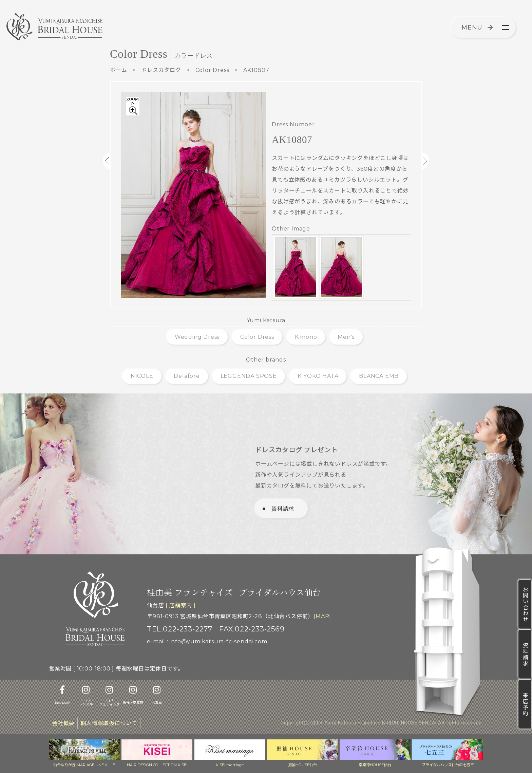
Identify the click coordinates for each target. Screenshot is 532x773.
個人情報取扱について (109, 723)
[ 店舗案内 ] (180, 605)
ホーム (118, 70)
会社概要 (63, 723)
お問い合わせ (525, 604)
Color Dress (212, 70)
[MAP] (322, 616)
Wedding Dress (197, 337)
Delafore (187, 376)
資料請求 (525, 654)
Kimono (306, 337)
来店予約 (525, 704)
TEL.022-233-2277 (180, 629)
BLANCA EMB (379, 376)
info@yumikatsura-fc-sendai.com (218, 641)
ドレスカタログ (161, 70)
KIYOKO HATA (318, 376)
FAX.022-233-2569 (252, 629)
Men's (346, 337)
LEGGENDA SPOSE (249, 376)
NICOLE (142, 376)
